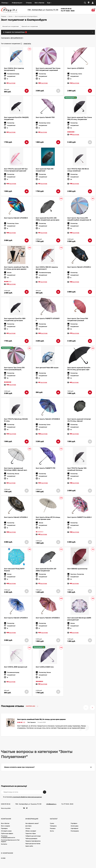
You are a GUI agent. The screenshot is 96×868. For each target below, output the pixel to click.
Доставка (28, 826)
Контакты (4, 844)
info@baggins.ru (51, 804)
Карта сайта (29, 846)
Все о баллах (5, 823)
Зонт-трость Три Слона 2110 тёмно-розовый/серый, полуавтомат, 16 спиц (14, 370)
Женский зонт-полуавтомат (11, 26)
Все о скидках (5, 826)
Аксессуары (74, 826)
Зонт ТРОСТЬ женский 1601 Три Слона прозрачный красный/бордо (16, 171)
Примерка (4, 828)
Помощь (5, 3)
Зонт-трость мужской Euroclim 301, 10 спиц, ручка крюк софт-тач (79, 370)
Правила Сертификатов (33, 841)
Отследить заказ (6, 831)
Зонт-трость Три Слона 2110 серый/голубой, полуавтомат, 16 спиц (79, 220)
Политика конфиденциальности (8, 837)
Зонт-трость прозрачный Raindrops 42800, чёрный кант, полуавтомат (16, 470)
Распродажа (75, 831)
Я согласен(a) (21, 797)
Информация (17, 3)
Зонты (10, 16)
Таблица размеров (31, 839)
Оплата (28, 828)
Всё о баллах (39, 3)
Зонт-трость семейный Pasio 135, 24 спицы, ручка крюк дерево (41, 719)
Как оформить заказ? (32, 823)
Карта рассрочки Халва (33, 844)
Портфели (74, 823)
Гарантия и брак (31, 833)
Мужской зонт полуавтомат (30, 26)
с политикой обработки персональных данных (27, 797)
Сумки (52, 823)
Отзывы (29, 3)
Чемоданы (53, 826)
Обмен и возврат (31, 831)
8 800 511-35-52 (6, 804)
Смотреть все (32, 706)
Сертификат (74, 828)
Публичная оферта (7, 833)
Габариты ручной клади (33, 836)
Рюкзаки (53, 828)
